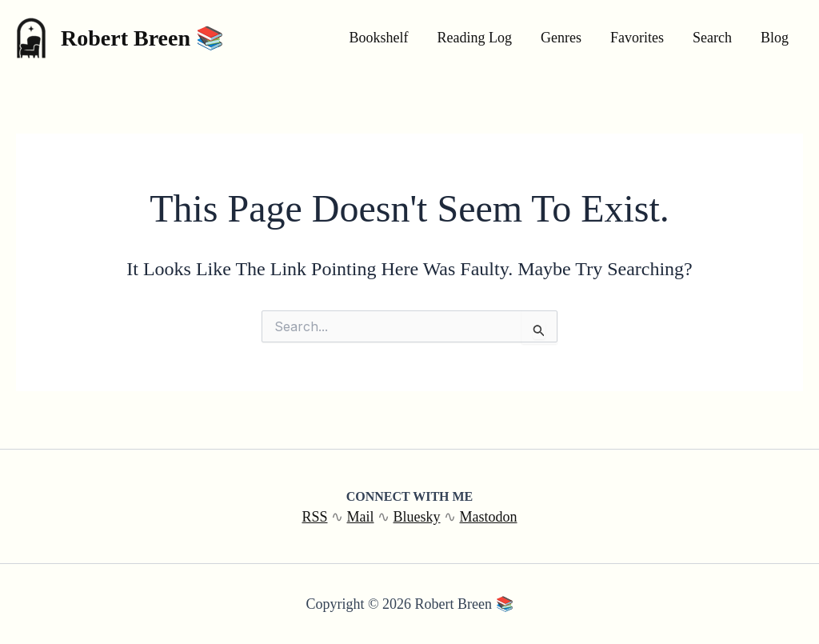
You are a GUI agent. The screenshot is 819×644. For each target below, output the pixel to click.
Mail (361, 517)
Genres (561, 38)
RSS (314, 517)
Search (712, 38)
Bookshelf (379, 38)
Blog (775, 38)
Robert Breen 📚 (142, 38)
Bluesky (417, 517)
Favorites (637, 38)
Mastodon (489, 517)
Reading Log (475, 38)
